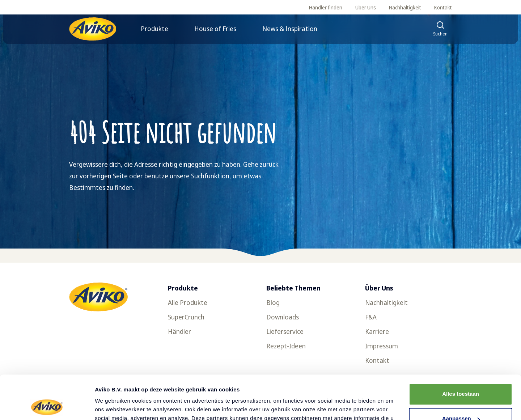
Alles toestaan (461, 353)
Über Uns (366, 7)
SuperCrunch (186, 317)
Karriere (377, 331)
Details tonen (112, 406)
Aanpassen (461, 377)
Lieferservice (285, 331)
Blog (273, 302)
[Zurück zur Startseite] (93, 29)
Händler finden (326, 7)
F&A (371, 317)
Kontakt (443, 7)
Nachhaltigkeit (405, 7)
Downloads (283, 317)
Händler (179, 331)
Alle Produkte (188, 302)
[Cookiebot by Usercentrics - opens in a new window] (47, 406)
